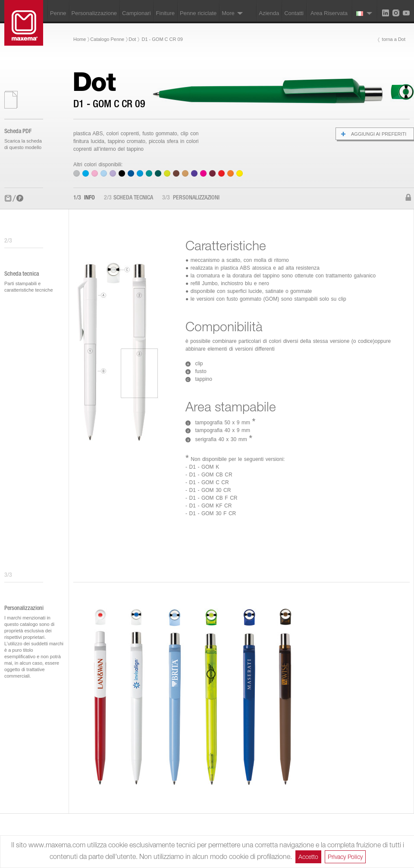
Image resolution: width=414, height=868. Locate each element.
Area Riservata (329, 13)
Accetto (308, 857)
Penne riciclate (198, 13)
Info (84, 198)
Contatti (294, 13)
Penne (58, 13)
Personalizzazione (94, 13)
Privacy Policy (345, 857)
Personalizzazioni (191, 198)
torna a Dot (394, 39)
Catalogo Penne (107, 39)
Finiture (165, 13)
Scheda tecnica (129, 198)
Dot (132, 39)
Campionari (136, 13)
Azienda (269, 13)
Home (80, 39)
